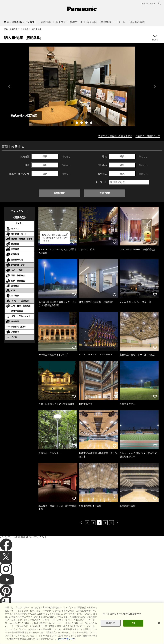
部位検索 (105, 193)
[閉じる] (159, 629)
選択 (45, 156)
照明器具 (25, 29)
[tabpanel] (82, 86)
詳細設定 (111, 629)
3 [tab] (82, 123)
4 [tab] (87, 123)
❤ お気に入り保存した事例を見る (115, 136)
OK (133, 629)
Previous (9, 86)
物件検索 (59, 193)
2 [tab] (77, 123)
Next (155, 86)
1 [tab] (72, 123)
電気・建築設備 (11, 29)
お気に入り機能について (148, 136)
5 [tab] (92, 123)
